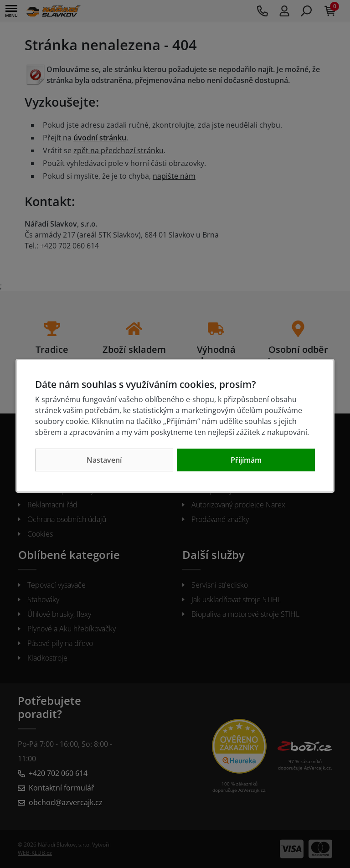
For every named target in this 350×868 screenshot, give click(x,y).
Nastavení (104, 460)
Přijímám (246, 460)
